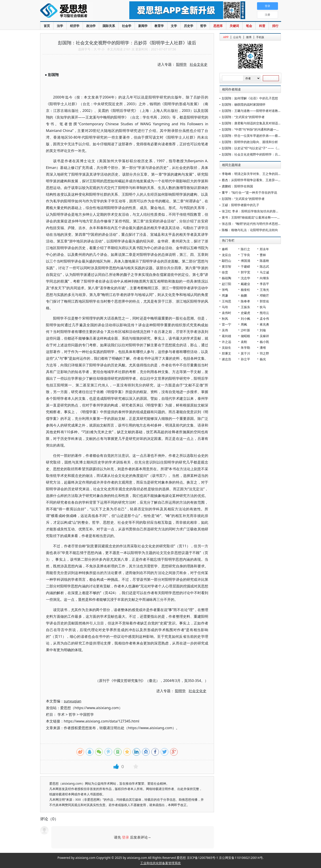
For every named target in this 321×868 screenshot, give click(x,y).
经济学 (75, 26)
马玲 (225, 307)
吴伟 (225, 330)
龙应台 (226, 255)
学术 (61, 714)
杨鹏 (244, 295)
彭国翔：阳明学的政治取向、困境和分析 (250, 142)
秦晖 (225, 249)
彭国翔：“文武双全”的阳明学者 (243, 117)
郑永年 (264, 249)
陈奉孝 (245, 301)
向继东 (264, 278)
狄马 (263, 307)
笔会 (249, 26)
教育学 (159, 26)
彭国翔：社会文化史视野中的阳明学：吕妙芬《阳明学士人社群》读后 (270, 154)
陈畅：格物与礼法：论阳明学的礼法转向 (250, 230)
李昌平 (264, 284)
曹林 (263, 255)
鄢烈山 (226, 261)
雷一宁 (226, 324)
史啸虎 (245, 313)
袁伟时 (226, 313)
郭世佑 (264, 301)
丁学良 (245, 255)
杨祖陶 (226, 278)
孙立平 (245, 359)
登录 (126, 837)
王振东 (245, 307)
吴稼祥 (264, 336)
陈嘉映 (264, 261)
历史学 (189, 26)
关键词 (234, 26)
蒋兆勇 (264, 324)
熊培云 (264, 313)
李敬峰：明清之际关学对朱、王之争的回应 (251, 174)
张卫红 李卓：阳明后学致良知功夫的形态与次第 (255, 211)
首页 (47, 26)
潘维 (263, 348)
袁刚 (244, 342)
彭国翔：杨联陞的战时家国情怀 (244, 104)
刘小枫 (245, 319)
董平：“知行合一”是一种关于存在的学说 (249, 192)
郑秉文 (226, 353)
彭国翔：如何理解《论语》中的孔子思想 (250, 98)
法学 (60, 26)
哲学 (203, 26)
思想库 (218, 26)
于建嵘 (245, 266)
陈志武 (264, 266)
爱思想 (76, 11)
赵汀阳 (226, 284)
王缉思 (226, 301)
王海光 (264, 290)
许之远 (226, 342)
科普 (262, 26)
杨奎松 (245, 290)
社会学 (127, 26)
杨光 (263, 359)
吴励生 (226, 348)
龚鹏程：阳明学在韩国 (237, 186)
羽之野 (264, 353)
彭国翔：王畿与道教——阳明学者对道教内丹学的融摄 (259, 111)
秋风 (225, 319)
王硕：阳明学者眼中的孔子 (241, 205)
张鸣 (225, 290)
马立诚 (264, 272)
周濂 (225, 295)
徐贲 (225, 272)
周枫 (244, 324)
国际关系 (109, 26)
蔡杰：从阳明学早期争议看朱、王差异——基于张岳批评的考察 (265, 180)
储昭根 (245, 336)
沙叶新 (245, 330)
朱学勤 (245, 348)
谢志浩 (226, 359)
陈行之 (245, 249)
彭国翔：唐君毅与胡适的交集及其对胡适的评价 (255, 123)
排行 (275, 26)
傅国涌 (245, 261)
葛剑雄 (226, 336)
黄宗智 (226, 266)
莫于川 (245, 353)
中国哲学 (87, 714)
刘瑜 (263, 330)
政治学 (91, 26)
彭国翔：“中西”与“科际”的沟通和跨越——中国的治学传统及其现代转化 (271, 129)
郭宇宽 (245, 272)
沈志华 (245, 278)
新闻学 (143, 26)
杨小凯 (264, 342)
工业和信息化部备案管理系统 (160, 863)
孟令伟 (264, 319)
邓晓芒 (264, 295)
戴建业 (245, 284)
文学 (174, 26)
